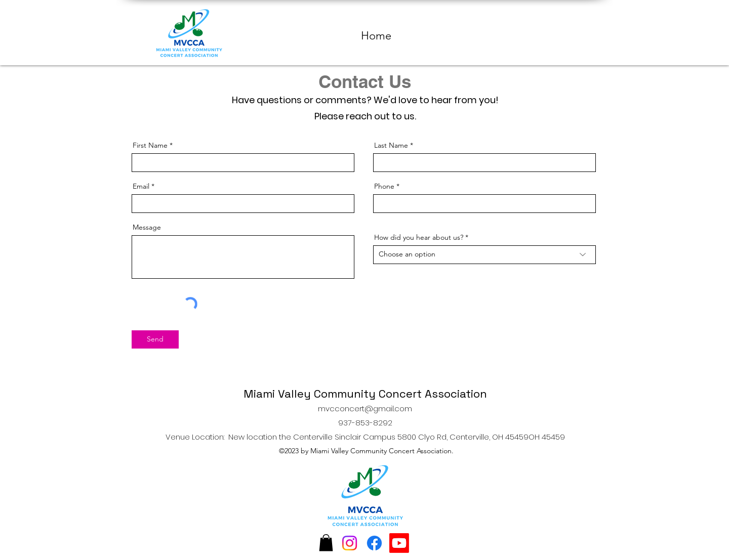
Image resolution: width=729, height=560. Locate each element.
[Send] (155, 339)
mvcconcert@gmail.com (365, 408)
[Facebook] (374, 543)
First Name (150, 145)
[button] (326, 543)
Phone (384, 186)
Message (147, 227)
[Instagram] (350, 543)
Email (141, 186)
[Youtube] (399, 543)
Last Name (391, 145)
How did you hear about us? (419, 237)
